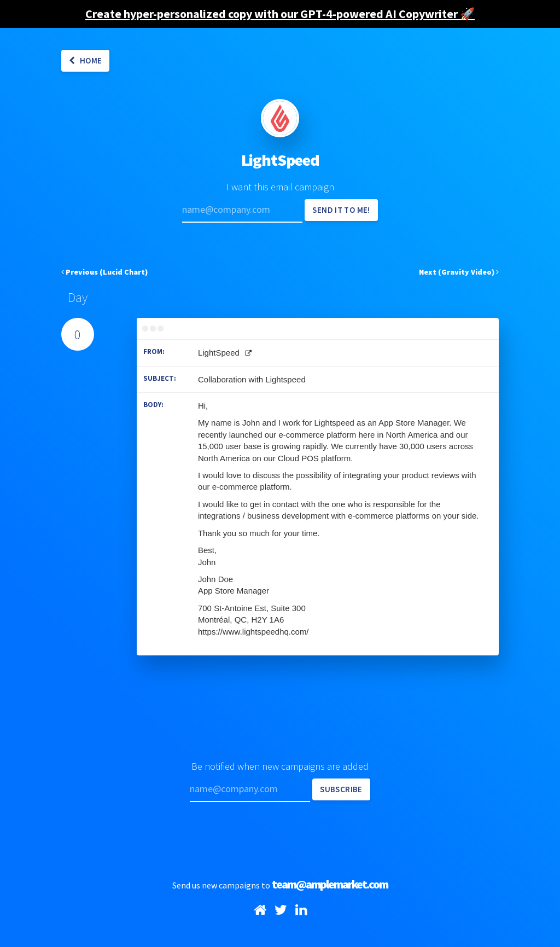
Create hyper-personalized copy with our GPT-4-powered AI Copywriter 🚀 (280, 14)
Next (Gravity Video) (459, 272)
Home (85, 60)
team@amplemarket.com (330, 884)
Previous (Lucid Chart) (104, 272)
